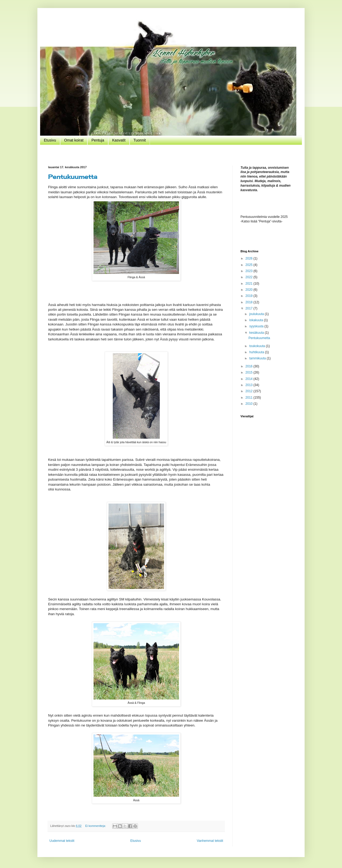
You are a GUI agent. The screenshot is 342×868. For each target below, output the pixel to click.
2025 (250, 265)
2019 (250, 296)
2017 (250, 308)
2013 (250, 385)
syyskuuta (257, 326)
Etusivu (50, 140)
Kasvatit (119, 140)
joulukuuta (257, 314)
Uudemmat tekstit (62, 841)
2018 (250, 302)
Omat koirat (74, 140)
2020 (250, 290)
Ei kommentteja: (96, 826)
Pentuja (98, 140)
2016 (250, 366)
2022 (250, 277)
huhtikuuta (257, 352)
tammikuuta (258, 358)
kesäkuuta (257, 333)
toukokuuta (258, 346)
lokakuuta (257, 320)
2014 (250, 379)
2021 (250, 284)
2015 (250, 372)
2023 (250, 271)
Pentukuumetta (73, 177)
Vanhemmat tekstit (210, 841)
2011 (250, 398)
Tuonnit (140, 140)
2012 (250, 391)
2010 (250, 404)
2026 (250, 258)
